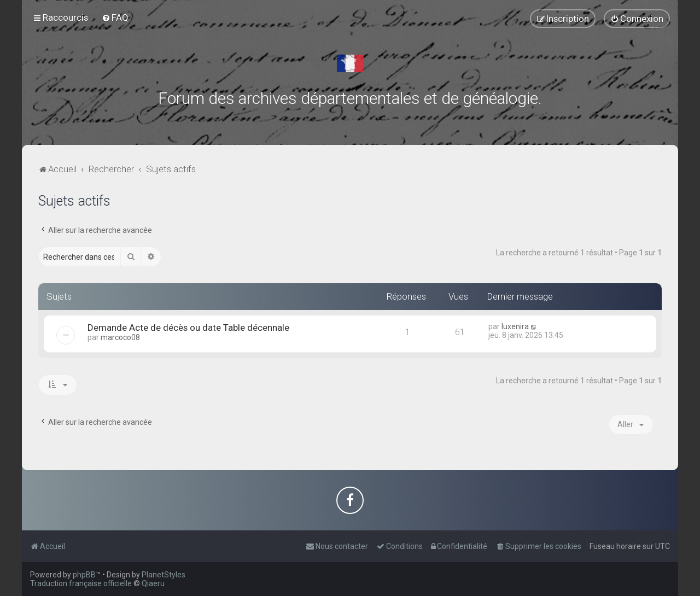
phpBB (84, 575)
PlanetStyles (164, 575)
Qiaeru (153, 583)
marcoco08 (120, 337)
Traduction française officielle (81, 583)
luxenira (515, 326)
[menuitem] (115, 17)
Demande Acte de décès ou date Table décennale (188, 328)
